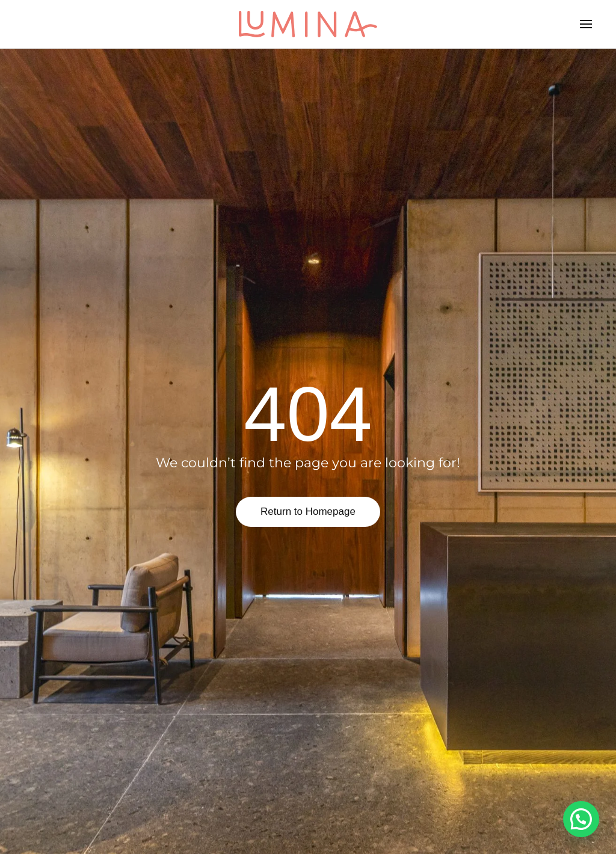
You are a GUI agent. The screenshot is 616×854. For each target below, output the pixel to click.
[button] (586, 24)
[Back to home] (308, 24)
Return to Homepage (308, 511)
